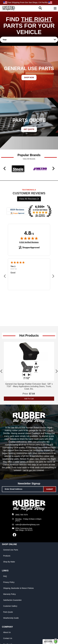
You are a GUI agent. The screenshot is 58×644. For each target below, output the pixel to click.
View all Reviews (29, 199)
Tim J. (13, 266)
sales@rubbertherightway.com (27, 525)
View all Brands (29, 159)
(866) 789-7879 (21, 515)
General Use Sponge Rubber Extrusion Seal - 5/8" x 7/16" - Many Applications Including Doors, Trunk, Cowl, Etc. (29, 386)
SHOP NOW (29, 77)
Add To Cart (29, 399)
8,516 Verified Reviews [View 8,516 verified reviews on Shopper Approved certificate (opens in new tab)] (29, 242)
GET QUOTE (29, 129)
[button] (41, 8)
